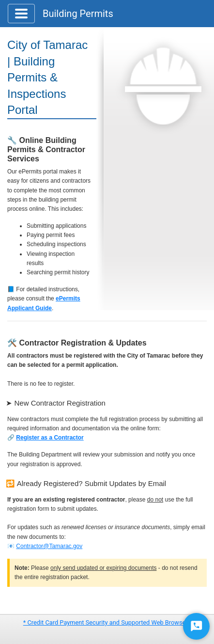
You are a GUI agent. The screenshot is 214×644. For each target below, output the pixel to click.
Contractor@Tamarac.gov (49, 546)
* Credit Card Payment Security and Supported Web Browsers (107, 622)
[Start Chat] (196, 626)
